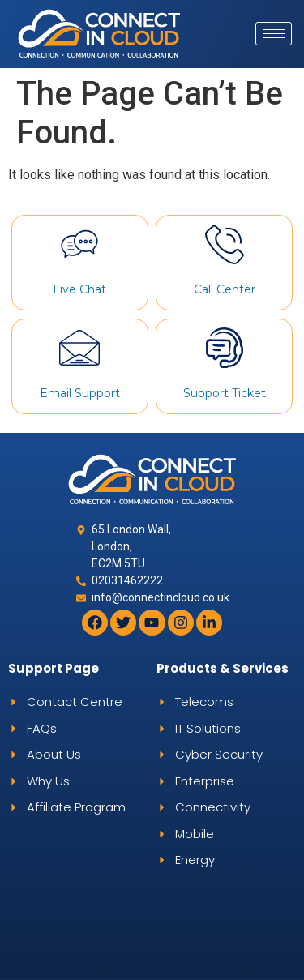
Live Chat (79, 289)
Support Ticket (225, 393)
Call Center (225, 289)
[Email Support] (79, 348)
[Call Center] (225, 244)
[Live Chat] (79, 244)
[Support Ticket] (225, 348)
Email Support (80, 393)
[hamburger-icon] (274, 34)
